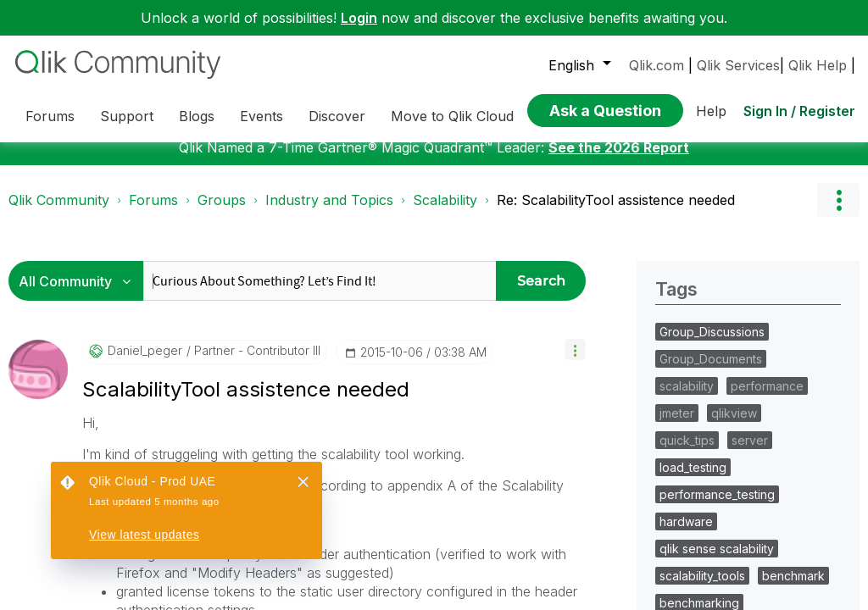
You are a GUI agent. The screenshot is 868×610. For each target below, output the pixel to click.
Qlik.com (657, 65)
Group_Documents (711, 372)
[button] (575, 362)
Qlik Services (738, 65)
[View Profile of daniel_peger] (145, 363)
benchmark (793, 588)
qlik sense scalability (717, 561)
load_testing (693, 480)
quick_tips (687, 453)
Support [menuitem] (127, 116)
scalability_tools (702, 588)
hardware (686, 534)
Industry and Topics (329, 213)
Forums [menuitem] (50, 116)
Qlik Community (59, 213)
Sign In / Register (799, 111)
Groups (222, 213)
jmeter (677, 426)
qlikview (734, 426)
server (750, 453)
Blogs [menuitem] (197, 116)
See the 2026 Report (619, 160)
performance (767, 399)
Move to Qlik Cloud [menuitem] (452, 116)
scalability (687, 399)
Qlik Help (818, 65)
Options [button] (838, 213)
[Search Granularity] (80, 294)
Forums (153, 213)
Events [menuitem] (262, 116)
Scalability (445, 213)
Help (711, 111)
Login (359, 18)
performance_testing (717, 507)
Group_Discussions (712, 344)
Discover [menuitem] (337, 116)
